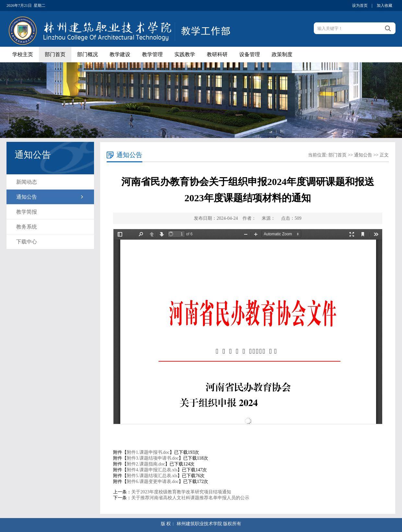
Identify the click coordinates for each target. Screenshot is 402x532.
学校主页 (23, 54)
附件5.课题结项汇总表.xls (152, 476)
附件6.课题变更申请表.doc (153, 482)
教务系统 (27, 227)
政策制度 (282, 54)
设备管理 (250, 54)
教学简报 (27, 212)
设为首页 (360, 6)
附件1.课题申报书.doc (148, 452)
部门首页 (55, 54)
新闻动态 (27, 182)
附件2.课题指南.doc (146, 464)
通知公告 (27, 197)
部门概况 (88, 54)
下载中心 (27, 242)
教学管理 (152, 54)
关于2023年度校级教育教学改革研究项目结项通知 (181, 492)
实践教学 (185, 54)
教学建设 (120, 54)
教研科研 (217, 54)
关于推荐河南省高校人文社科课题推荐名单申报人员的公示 (190, 498)
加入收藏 (384, 6)
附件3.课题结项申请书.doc (153, 458)
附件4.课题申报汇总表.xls (152, 470)
